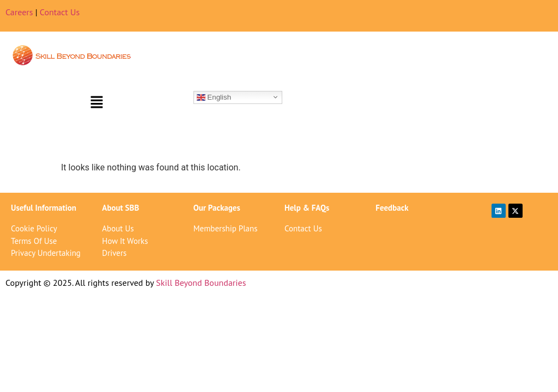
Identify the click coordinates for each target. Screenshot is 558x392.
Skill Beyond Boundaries (201, 283)
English (214, 97)
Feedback (392, 208)
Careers (19, 12)
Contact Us (60, 12)
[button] (96, 103)
